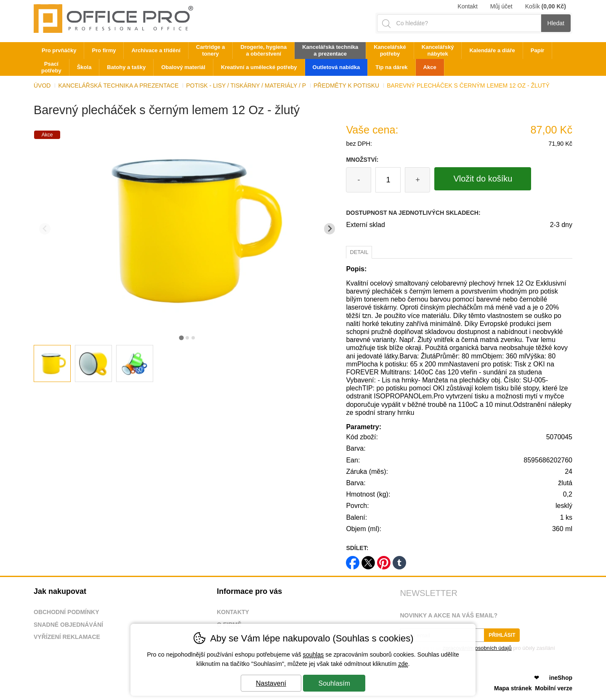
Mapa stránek (513, 688)
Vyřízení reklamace (67, 637)
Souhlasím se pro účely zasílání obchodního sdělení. (477, 651)
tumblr (399, 560)
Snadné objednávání (68, 625)
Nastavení (271, 683)
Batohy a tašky (126, 67)
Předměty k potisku (346, 85)
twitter (368, 560)
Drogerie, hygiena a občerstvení (263, 50)
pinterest (384, 560)
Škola (84, 67)
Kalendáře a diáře (492, 50)
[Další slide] (330, 229)
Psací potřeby (51, 67)
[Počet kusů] (388, 180)
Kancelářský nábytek (438, 50)
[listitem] (52, 363)
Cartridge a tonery (211, 50)
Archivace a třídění (156, 50)
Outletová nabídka (336, 67)
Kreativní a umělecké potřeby (259, 67)
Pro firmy (104, 50)
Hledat (556, 23)
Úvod (42, 85)
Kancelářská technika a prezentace (118, 85)
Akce (430, 67)
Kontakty (233, 612)
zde (403, 664)
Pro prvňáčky (59, 50)
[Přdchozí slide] (45, 229)
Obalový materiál (183, 67)
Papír (538, 50)
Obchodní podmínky (66, 612)
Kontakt (467, 6)
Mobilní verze (554, 688)
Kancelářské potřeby (390, 50)
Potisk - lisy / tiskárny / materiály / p (246, 85)
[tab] (181, 338)
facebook (353, 560)
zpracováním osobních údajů (477, 648)
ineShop (561, 678)
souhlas (314, 655)
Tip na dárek (391, 67)
